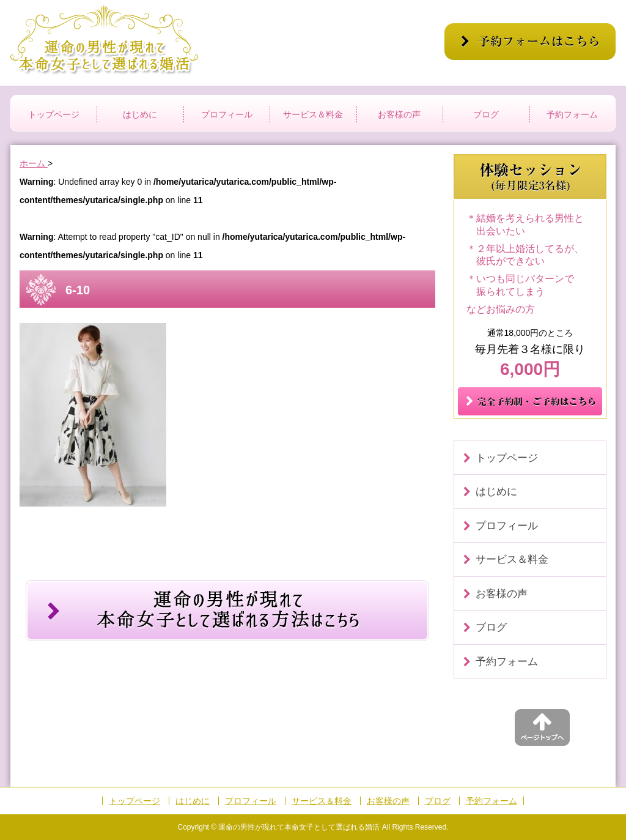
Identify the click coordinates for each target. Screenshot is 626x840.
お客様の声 (399, 114)
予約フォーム (572, 114)
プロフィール (227, 114)
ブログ (486, 114)
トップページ (54, 114)
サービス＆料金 (313, 114)
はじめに (140, 114)
